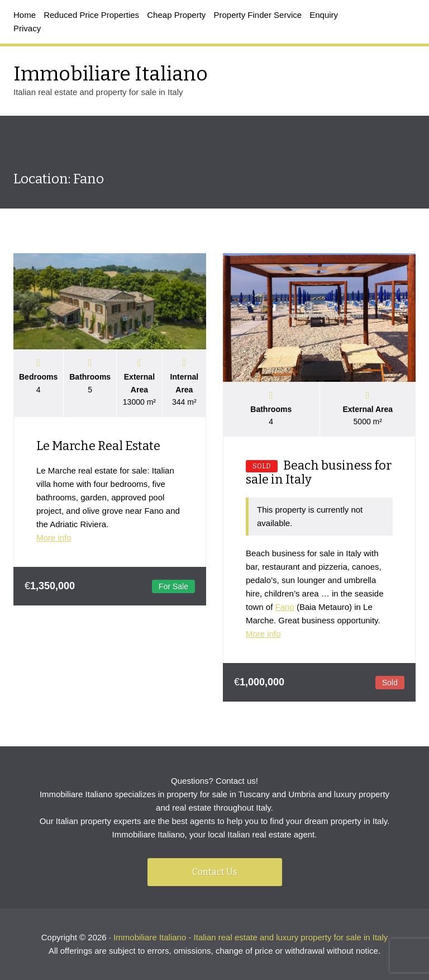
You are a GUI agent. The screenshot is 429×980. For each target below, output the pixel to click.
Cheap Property (176, 15)
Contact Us (215, 872)
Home (25, 15)
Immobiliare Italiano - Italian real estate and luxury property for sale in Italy (251, 937)
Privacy (27, 28)
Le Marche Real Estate (98, 446)
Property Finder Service (258, 15)
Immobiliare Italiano (111, 74)
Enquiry (324, 15)
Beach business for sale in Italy (319, 472)
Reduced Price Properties (91, 15)
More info (54, 538)
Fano (285, 607)
